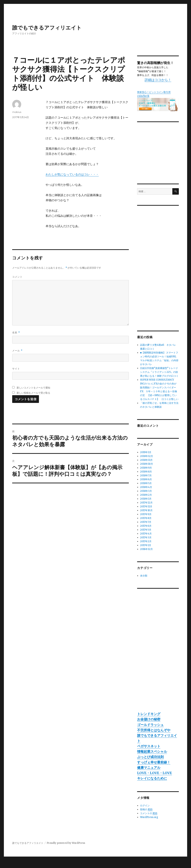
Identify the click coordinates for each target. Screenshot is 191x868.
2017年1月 (146, 545)
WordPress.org (149, 817)
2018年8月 (146, 472)
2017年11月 (146, 507)
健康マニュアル (149, 768)
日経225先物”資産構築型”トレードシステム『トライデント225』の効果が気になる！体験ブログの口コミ (159, 372)
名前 (16, 333)
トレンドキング (149, 714)
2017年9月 (146, 514)
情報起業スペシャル (152, 751)
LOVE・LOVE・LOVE (155, 773)
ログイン (145, 806)
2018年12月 (147, 456)
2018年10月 (147, 464)
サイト (16, 369)
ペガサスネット (149, 746)
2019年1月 (146, 452)
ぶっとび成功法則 (150, 757)
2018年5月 (146, 483)
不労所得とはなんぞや (154, 730)
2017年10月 (146, 510)
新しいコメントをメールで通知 (33, 388)
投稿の (146, 810)
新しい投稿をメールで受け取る (33, 393)
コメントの (149, 813)
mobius (17, 112)
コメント (17, 277)
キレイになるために (152, 778)
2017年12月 (146, 503)
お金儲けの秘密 (149, 719)
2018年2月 (146, 495)
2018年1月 (146, 499)
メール (17, 351)
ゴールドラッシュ (150, 725)
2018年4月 (146, 487)
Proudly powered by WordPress (66, 843)
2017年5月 (146, 530)
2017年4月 (146, 534)
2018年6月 (146, 479)
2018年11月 (146, 460)
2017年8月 (146, 518)
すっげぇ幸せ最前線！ (154, 762)
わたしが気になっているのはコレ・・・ (72, 174)
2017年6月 (146, 526)
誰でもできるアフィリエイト (47, 28)
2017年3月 (146, 537)
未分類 (144, 576)
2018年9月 (146, 468)
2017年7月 (146, 522)
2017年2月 (146, 541)
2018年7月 (146, 476)
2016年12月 (146, 549)
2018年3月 (146, 491)
